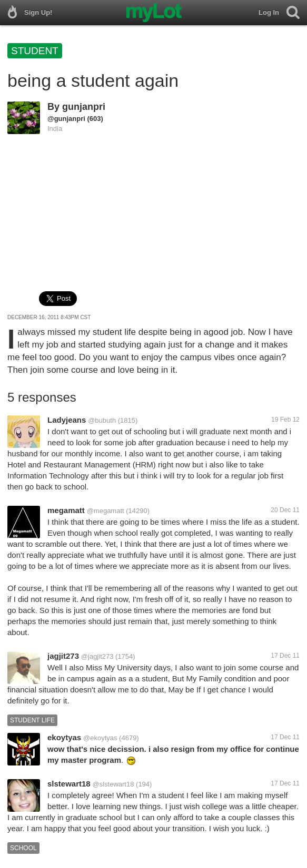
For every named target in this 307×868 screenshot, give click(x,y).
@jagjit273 (97, 656)
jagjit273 (63, 656)
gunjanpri (84, 107)
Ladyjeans (67, 420)
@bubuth (102, 420)
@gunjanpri (66, 119)
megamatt (66, 510)
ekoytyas (64, 737)
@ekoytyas (100, 738)
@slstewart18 (113, 784)
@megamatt (106, 511)
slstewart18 (69, 784)
